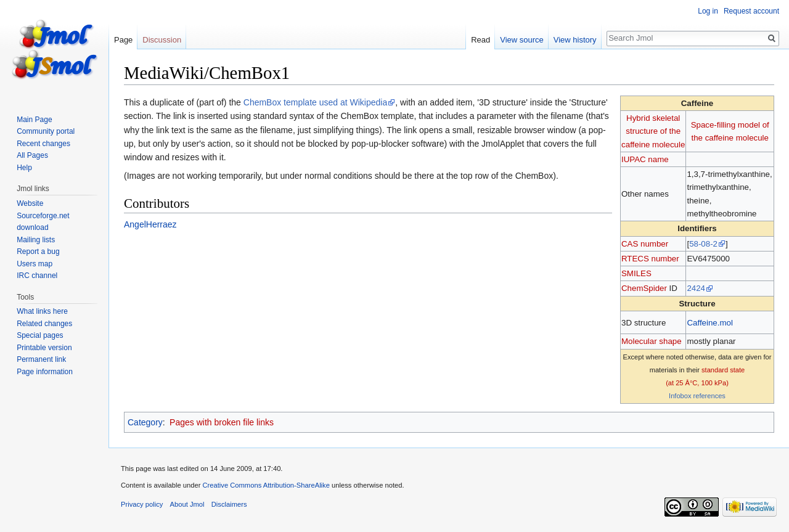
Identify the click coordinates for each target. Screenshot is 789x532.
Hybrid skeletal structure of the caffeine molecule (653, 131)
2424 (696, 288)
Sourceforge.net (43, 216)
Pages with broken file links (222, 422)
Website (30, 203)
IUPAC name (645, 159)
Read (480, 40)
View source (522, 40)
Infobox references (697, 396)
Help (24, 168)
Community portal (46, 131)
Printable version (44, 348)
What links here (42, 311)
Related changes (44, 324)
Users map (35, 264)
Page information (45, 372)
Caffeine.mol (709, 323)
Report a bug (38, 252)
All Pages (32, 155)
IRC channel (37, 276)
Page (123, 40)
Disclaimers (229, 504)
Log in (708, 11)
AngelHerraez (150, 224)
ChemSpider (644, 288)
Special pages (40, 335)
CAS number (645, 244)
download (32, 227)
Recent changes (43, 144)
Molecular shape (652, 341)
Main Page (34, 120)
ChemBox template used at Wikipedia (315, 102)
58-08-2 (703, 244)
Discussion (162, 40)
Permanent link (41, 359)
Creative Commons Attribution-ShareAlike (266, 485)
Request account (751, 11)
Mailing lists (36, 240)
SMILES (636, 273)
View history (575, 40)
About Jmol (187, 504)
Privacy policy (142, 504)
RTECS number (650, 259)
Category (145, 422)
